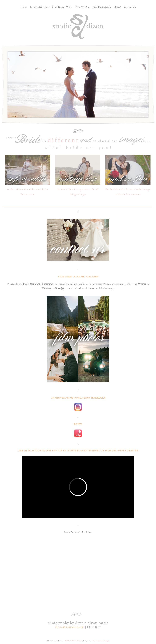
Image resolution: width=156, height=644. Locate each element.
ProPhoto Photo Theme (73, 641)
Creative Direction (40, 7)
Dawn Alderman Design (101, 641)
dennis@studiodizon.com (70, 627)
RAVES (78, 424)
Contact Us (130, 7)
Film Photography (102, 7)
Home (24, 7)
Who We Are (82, 7)
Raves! (118, 7)
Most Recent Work (62, 7)
